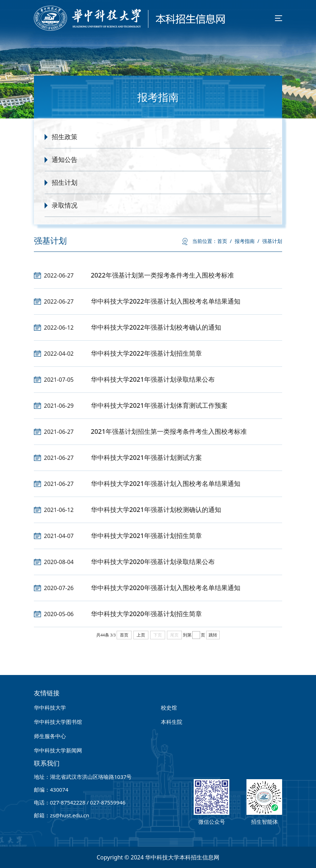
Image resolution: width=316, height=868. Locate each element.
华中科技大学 (50, 707)
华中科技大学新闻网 (58, 750)
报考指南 (247, 241)
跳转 (213, 635)
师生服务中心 (50, 736)
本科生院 (172, 722)
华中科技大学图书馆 (58, 722)
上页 (141, 635)
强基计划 (272, 241)
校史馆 (169, 707)
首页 (225, 241)
